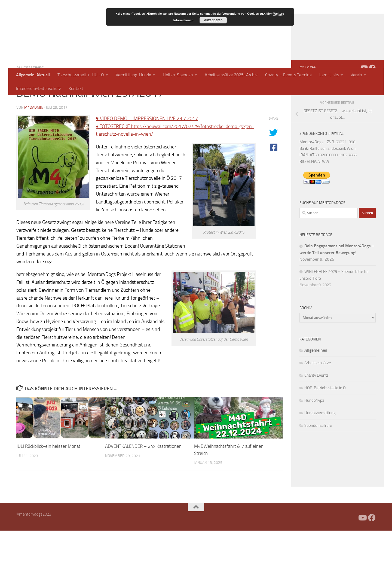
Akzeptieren (213, 20)
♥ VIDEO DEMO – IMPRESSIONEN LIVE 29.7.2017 (147, 154)
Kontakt (76, 88)
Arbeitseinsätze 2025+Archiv (231, 75)
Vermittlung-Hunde (133, 75)
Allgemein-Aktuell (33, 75)
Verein (356, 75)
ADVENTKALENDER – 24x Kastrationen (143, 482)
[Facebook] (355, 103)
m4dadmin (34, 143)
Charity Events (316, 411)
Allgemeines (30, 103)
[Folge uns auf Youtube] (364, 103)
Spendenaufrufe (318, 461)
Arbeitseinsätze (318, 398)
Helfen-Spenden (178, 75)
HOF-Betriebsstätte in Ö (325, 423)
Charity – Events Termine (288, 75)
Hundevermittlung (320, 448)
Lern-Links (329, 75)
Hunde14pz (314, 436)
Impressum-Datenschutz (39, 88)
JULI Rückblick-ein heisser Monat (48, 482)
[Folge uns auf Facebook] (372, 103)
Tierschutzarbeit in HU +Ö (81, 75)
